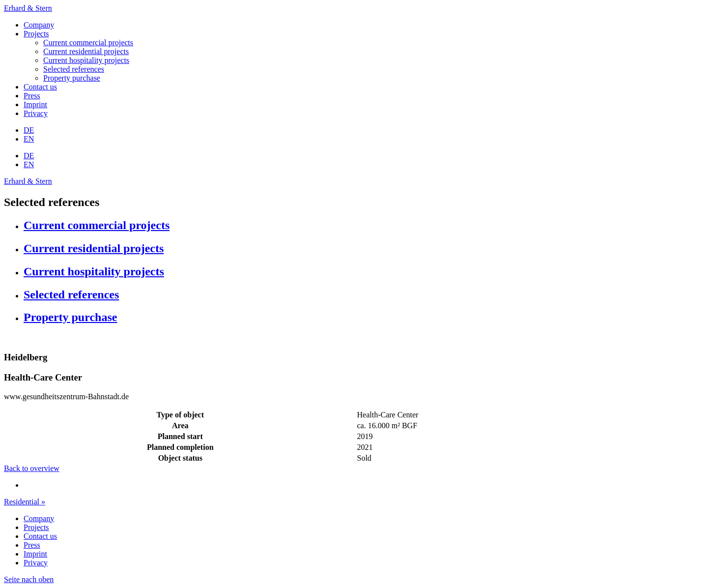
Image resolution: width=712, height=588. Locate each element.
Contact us (40, 87)
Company (39, 25)
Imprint (35, 104)
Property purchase (72, 78)
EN (29, 139)
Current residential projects (86, 51)
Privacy (36, 113)
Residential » (25, 502)
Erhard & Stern (28, 8)
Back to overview (32, 468)
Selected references (74, 69)
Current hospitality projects (86, 60)
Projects (36, 34)
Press (32, 96)
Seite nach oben (29, 579)
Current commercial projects (88, 43)
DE (29, 130)
